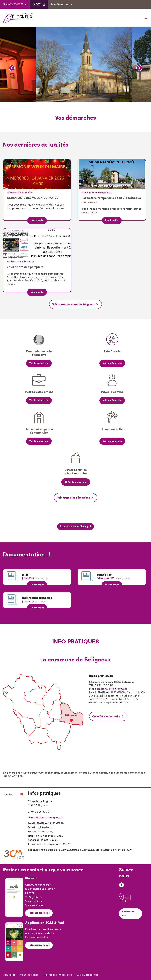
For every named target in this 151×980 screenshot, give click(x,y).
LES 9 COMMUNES (13, 5)
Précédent (12, 68)
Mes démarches (60, 5)
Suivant (139, 68)
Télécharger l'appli (39, 913)
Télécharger (37, 585)
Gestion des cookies (87, 975)
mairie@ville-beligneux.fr (112, 689)
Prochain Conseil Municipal (75, 527)
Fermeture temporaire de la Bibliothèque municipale (111, 200)
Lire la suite (37, 220)
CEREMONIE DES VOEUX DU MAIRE (33, 198)
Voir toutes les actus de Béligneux (74, 305)
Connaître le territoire (106, 717)
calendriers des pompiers (25, 267)
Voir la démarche (39, 363)
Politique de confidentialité (57, 975)
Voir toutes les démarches (74, 498)
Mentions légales (29, 975)
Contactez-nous (129, 914)
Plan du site (9, 975)
